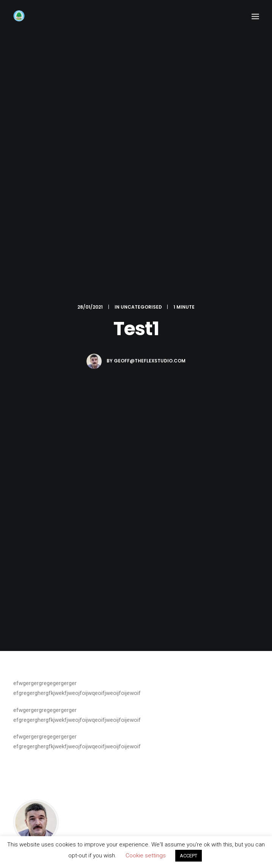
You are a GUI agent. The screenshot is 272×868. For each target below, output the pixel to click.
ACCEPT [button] (189, 856)
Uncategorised (141, 307)
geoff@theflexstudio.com (150, 361)
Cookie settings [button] (146, 856)
